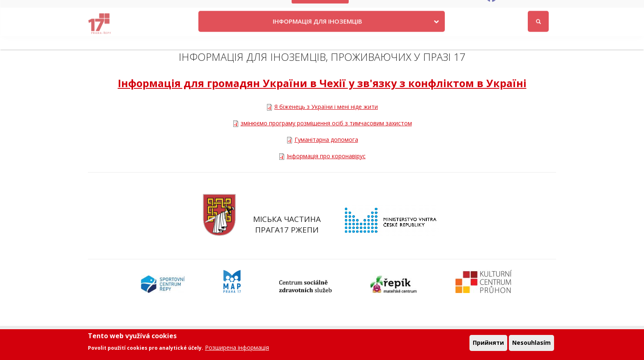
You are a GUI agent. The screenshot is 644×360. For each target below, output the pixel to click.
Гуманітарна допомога (326, 140)
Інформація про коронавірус (326, 156)
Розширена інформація (237, 347)
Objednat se (410, 9)
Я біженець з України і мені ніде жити (326, 107)
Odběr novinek (456, 9)
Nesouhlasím (531, 343)
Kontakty (371, 9)
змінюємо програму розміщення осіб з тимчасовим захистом (326, 123)
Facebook (512, 9)
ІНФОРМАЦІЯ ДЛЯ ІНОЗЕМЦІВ (317, 34)
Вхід (549, 10)
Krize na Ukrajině (320, 9)
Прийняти (488, 343)
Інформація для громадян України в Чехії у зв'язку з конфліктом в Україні (322, 83)
